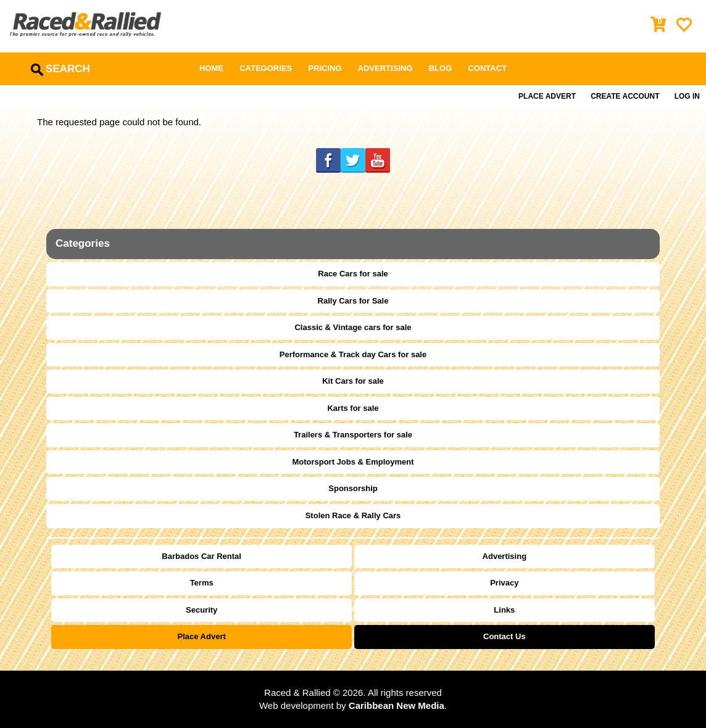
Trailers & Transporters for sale (353, 435)
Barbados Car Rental (201, 556)
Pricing (325, 68)
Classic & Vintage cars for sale (353, 327)
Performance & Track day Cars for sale (353, 354)
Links (504, 610)
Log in (687, 96)
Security (201, 610)
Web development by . (353, 705)
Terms (202, 583)
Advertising (385, 68)
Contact (487, 68)
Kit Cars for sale (353, 381)
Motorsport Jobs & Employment (353, 462)
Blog (441, 68)
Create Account (625, 96)
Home (211, 68)
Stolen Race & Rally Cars (353, 515)
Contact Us (505, 636)
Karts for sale (353, 408)
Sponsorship (353, 488)
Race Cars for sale (353, 274)
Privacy (504, 583)
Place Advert (547, 96)
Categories (266, 68)
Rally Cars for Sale (353, 301)
